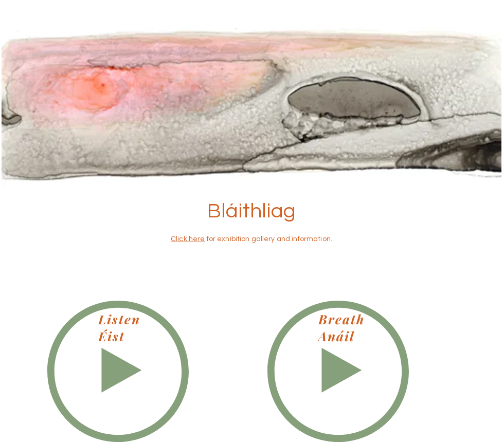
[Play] (118, 371)
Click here (188, 239)
